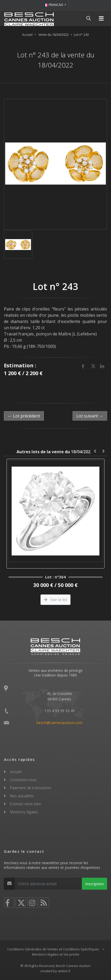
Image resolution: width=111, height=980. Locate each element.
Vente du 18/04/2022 (54, 35)
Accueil (27, 35)
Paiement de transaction (31, 788)
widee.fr (64, 971)
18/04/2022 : (56, 452)
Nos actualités (22, 796)
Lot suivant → (90, 416)
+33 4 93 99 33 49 (60, 711)
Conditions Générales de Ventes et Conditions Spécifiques (53, 949)
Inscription (94, 884)
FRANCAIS (54, 5)
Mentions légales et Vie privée (56, 954)
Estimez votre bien (26, 804)
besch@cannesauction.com (60, 723)
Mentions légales (24, 812)
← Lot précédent (24, 416)
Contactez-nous (23, 780)
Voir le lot (55, 599)
